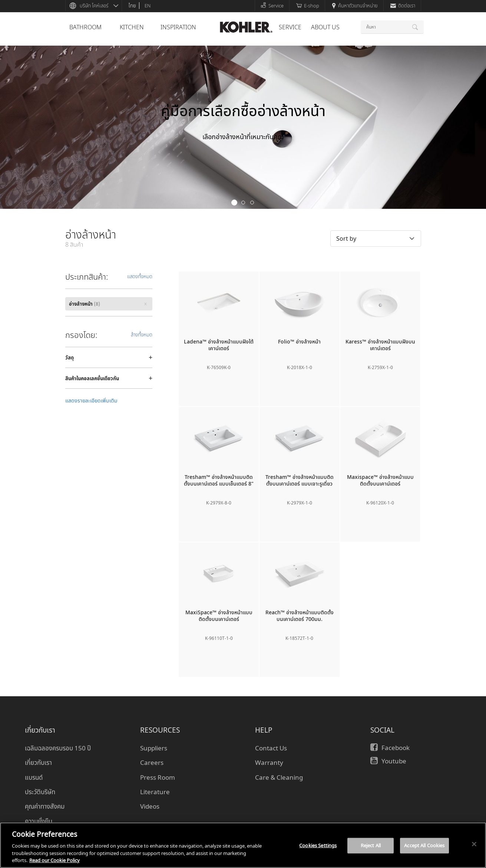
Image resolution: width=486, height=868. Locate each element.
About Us (325, 27)
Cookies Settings (318, 845)
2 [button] (243, 203)
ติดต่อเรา (403, 6)
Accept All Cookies (424, 845)
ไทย (132, 6)
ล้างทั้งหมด (142, 335)
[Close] (474, 844)
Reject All (371, 845)
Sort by (346, 239)
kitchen (132, 27)
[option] (243, 127)
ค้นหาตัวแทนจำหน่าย (355, 6)
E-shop (308, 6)
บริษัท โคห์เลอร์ (94, 6)
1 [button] (234, 203)
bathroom (85, 27)
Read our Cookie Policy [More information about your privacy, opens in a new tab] (54, 860)
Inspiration (178, 27)
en (148, 6)
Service (272, 6)
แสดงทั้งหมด (140, 276)
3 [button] (252, 203)
